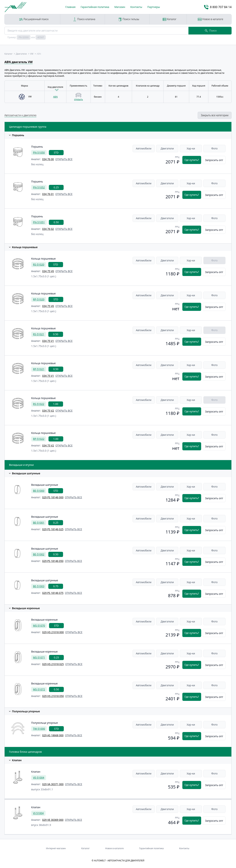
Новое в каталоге (210, 19)
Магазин (120, 7)
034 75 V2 (48, 411)
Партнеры (154, 7)
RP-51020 (39, 299)
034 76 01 (48, 194)
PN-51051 (39, 222)
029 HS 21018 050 (53, 696)
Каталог (170, 19)
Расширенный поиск (34, 19)
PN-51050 (39, 152)
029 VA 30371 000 (53, 784)
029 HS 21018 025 (53, 664)
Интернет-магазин (56, 848)
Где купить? (192, 160)
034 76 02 (48, 229)
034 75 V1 (48, 341)
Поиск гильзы (129, 19)
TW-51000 (39, 729)
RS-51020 (39, 264)
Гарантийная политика (95, 7)
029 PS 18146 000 (53, 497)
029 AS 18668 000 (53, 735)
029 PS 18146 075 (53, 593)
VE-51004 (39, 778)
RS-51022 (39, 404)
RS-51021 (39, 334)
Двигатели (167, 148)
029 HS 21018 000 (53, 632)
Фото (214, 148)
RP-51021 (39, 369)
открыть (78, 99)
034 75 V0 (48, 271)
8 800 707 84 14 (218, 7)
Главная (70, 7)
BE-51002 (39, 554)
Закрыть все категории (215, 115)
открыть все (64, 159)
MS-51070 (39, 625)
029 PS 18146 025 (53, 529)
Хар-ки (191, 148)
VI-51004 (38, 813)
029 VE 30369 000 (53, 820)
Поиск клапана (84, 19)
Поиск (211, 31)
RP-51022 (39, 439)
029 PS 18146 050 (53, 561)
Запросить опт (214, 160)
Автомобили (144, 148)
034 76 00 (48, 159)
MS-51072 (39, 689)
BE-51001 (39, 523)
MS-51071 (39, 657)
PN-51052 (39, 187)
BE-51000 (39, 491)
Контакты (136, 7)
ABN (55, 97)
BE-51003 (39, 586)
